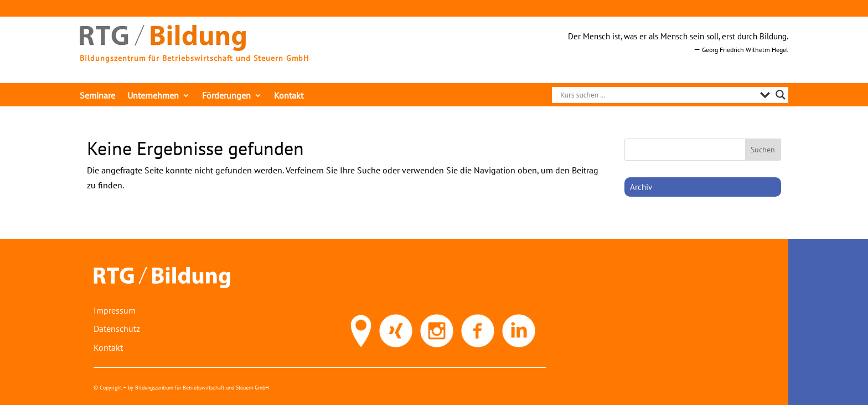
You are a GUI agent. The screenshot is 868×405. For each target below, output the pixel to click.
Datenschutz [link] (117, 329)
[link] (163, 48)
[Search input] (657, 95)
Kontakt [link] (289, 96)
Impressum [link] (115, 310)
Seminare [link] (97, 96)
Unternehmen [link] (153, 96)
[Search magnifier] (781, 95)
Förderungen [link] (226, 96)
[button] (763, 150)
